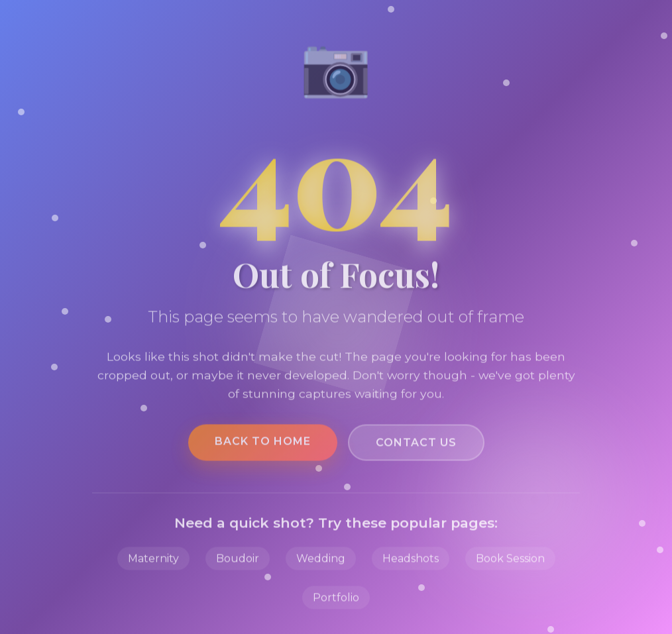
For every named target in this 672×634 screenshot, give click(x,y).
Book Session (510, 561)
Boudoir (238, 561)
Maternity (153, 561)
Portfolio (336, 601)
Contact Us (416, 446)
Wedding (321, 561)
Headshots (411, 561)
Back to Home (263, 444)
